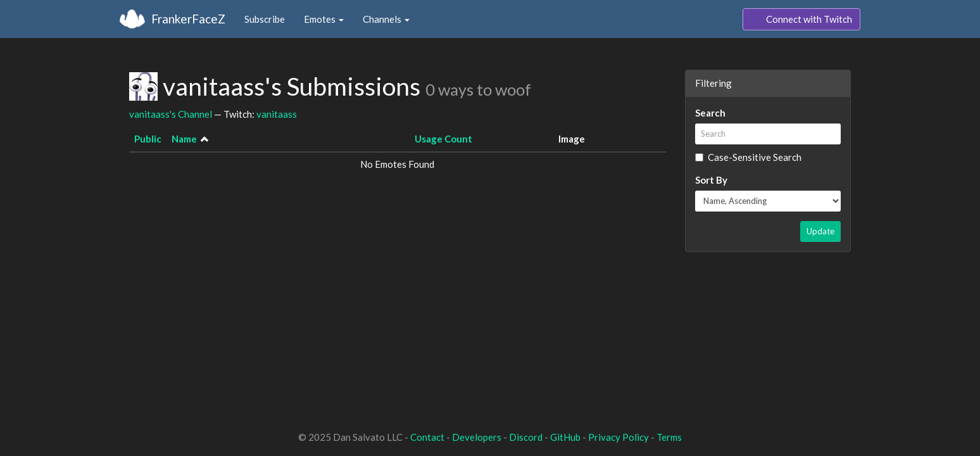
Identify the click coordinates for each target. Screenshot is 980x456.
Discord (526, 437)
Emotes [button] (324, 19)
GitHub (565, 437)
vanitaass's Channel (171, 114)
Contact (427, 437)
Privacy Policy (619, 437)
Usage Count (443, 139)
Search (710, 113)
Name (184, 139)
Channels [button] (386, 19)
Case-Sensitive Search (748, 157)
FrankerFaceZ (188, 19)
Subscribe (265, 19)
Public (148, 139)
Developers (477, 437)
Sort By (711, 180)
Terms (669, 437)
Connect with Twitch (801, 20)
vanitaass (277, 114)
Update (820, 231)
